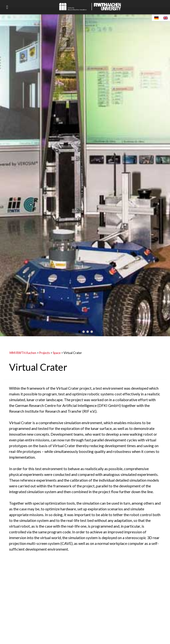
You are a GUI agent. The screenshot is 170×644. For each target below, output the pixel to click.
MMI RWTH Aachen (23, 353)
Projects (45, 353)
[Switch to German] (156, 18)
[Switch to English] (165, 18)
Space (57, 353)
